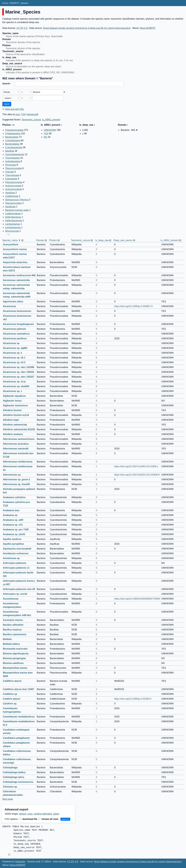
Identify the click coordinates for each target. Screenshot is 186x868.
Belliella (7, 639)
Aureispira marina (13, 620)
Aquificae (10, 193)
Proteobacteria (13, 134)
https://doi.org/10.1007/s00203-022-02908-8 (137, 475)
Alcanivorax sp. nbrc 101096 (19, 367)
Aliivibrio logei (11, 420)
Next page (8, 799)
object (56, 814)
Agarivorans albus (13, 301)
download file (28, 819)
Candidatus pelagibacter (16, 738)
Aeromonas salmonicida (16, 280)
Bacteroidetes (12, 144)
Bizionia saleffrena (13, 663)
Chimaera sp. (10, 787)
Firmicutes (11, 165)
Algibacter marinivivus (15, 405)
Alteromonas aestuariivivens (19, 439)
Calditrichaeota (13, 214)
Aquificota (10, 207)
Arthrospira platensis (15, 563)
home (5, 3)
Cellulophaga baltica (14, 772)
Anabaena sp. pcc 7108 (16, 530)
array (30, 814)
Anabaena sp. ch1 (13, 525)
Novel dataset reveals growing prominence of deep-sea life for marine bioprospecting (87, 28)
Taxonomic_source (31, 120)
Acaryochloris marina (15, 249)
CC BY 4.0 (22, 28)
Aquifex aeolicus (12, 539)
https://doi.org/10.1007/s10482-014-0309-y (136, 466)
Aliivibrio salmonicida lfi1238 (19, 429)
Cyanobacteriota (14, 147)
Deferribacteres (13, 217)
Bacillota (10, 151)
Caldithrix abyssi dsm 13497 (18, 689)
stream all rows (48, 819)
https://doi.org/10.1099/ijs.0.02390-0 (133, 699)
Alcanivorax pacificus (15, 338)
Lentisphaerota (13, 228)
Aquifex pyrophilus (13, 544)
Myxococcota (12, 231)
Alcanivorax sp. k (12, 353)
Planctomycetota (14, 182)
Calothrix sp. (10, 704)
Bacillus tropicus (12, 630)
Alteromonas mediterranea (18, 462)
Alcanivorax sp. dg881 (15, 348)
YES (46, 134)
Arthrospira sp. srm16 (15, 594)
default (23, 814)
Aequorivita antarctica (15, 262)
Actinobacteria (13, 161)
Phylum (53, 240)
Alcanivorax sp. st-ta (14, 382)
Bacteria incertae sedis (17, 210)
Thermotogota (12, 158)
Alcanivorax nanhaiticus (16, 334)
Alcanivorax (10, 306)
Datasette (20, 862)
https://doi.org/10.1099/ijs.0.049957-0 (133, 306)
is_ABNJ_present (51, 120)
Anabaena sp (10, 515)
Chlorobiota (11, 179)
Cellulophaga (10, 768)
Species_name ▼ (11, 240)
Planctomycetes (13, 203)
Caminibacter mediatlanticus (19, 717)
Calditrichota (12, 196)
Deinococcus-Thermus (17, 200)
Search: (6, 83)
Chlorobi (10, 172)
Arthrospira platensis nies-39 (19, 589)
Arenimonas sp (11, 558)
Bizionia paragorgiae (14, 658)
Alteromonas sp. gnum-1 (17, 479)
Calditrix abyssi (11, 699)
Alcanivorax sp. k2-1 (14, 358)
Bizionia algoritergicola (16, 654)
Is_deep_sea (102, 240)
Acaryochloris (11, 244)
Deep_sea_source (123, 240)
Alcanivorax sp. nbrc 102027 (19, 377)
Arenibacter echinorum (16, 553)
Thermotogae (12, 175)
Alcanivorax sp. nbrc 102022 (19, 372)
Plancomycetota (14, 168)
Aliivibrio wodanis (13, 434)
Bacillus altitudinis (13, 625)
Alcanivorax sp (11, 343)
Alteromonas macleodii (16, 449)
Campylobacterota (15, 154)
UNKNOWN (50, 130)
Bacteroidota (12, 137)
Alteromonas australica (16, 444)
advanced (32, 114)
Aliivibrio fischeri (12, 410)
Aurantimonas (11, 599)
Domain (40, 240)
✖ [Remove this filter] (64, 92)
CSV (24, 114)
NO (45, 137)
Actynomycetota (14, 189)
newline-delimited (43, 814)
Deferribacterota (14, 221)
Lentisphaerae (13, 224)
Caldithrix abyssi (12, 681)
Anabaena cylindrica (14, 497)
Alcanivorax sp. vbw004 (16, 386)
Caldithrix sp (10, 694)
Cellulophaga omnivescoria (18, 782)
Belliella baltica (11, 644)
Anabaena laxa (11, 510)
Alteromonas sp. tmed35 (16, 484)
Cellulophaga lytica (14, 777)
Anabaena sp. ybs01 (14, 534)
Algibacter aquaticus (14, 396)
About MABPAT (147, 28)
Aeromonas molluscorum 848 (19, 275)
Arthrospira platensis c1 (16, 568)
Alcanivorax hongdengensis (18, 324)
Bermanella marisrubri (15, 649)
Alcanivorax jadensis (14, 329)
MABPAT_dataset (19, 3)
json (18, 114)
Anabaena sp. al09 (13, 520)
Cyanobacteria (13, 140)
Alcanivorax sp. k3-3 (14, 362)
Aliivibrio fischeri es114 (16, 415)
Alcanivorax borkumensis (17, 311)
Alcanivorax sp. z (12, 391)
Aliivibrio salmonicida (15, 425)
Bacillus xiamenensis (15, 634)
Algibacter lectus (12, 401)
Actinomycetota (13, 186)
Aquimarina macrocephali (17, 549)
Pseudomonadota (14, 130)
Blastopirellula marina (15, 668)
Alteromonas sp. (12, 475)
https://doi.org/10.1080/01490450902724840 (137, 599)
